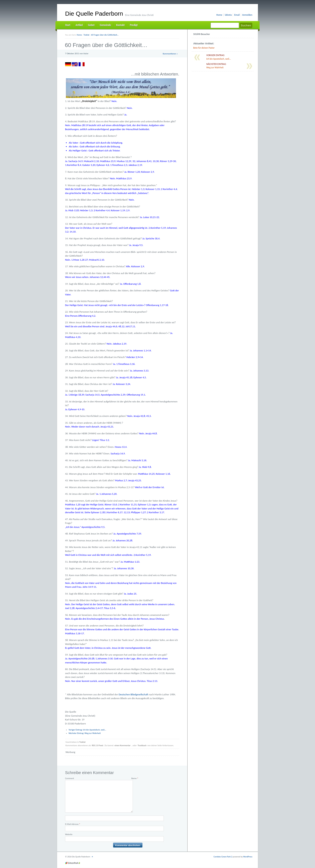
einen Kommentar (123, 745)
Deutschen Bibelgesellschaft (133, 694)
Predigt (134, 25)
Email (237, 15)
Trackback (142, 745)
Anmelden (247, 15)
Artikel (79, 25)
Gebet (91, 25)
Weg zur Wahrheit (85, 733)
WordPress (248, 857)
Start (68, 25)
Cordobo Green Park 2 (223, 857)
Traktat (82, 742)
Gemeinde (105, 25)
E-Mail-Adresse (73, 824)
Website (69, 834)
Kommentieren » (170, 54)
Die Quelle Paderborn (94, 14)
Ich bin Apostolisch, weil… (87, 730)
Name (135, 778)
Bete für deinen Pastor (204, 48)
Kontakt (120, 25)
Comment (70, 778)
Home (219, 15)
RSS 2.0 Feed (97, 745)
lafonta (228, 15)
